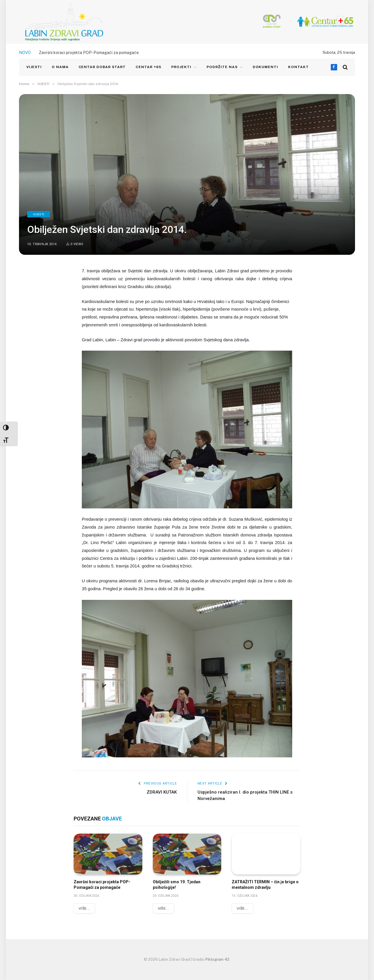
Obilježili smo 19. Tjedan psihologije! (177, 885)
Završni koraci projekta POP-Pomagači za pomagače (89, 53)
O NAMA (60, 67)
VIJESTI (34, 67)
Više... (84, 908)
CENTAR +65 (149, 67)
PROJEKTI (181, 67)
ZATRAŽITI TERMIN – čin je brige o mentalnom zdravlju (265, 885)
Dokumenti (266, 67)
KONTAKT (298, 67)
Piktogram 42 (217, 959)
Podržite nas (222, 67)
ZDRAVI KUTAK (162, 792)
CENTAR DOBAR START (102, 67)
